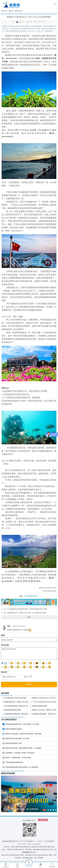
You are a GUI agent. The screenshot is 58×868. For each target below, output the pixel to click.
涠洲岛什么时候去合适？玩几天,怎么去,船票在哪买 (44, 698)
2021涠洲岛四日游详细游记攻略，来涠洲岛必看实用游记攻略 (27, 609)
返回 (29, 617)
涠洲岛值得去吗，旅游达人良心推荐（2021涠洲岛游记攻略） (27, 613)
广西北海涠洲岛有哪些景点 (13, 762)
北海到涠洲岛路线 (31, 596)
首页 (12, 11)
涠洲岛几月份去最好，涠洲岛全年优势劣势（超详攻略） (22, 734)
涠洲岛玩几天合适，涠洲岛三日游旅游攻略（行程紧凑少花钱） (44, 710)
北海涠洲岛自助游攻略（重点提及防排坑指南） (16, 714)
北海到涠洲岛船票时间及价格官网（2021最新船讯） (21, 767)
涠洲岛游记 (19, 11)
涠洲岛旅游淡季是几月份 (12, 743)
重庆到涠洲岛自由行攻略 (12, 710)
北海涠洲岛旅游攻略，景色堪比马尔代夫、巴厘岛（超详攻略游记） (44, 714)
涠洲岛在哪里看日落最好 (12, 729)
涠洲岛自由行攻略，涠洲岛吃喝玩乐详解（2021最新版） (22, 748)
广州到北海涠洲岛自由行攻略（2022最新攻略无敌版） (44, 702)
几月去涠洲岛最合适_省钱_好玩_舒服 (16, 706)
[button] (44, 810)
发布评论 (29, 684)
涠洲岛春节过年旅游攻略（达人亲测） (16, 739)
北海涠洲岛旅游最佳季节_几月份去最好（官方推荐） (21, 724)
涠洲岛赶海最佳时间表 (40, 706)
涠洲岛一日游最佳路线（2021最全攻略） (17, 758)
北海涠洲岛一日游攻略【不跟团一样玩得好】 (19, 753)
